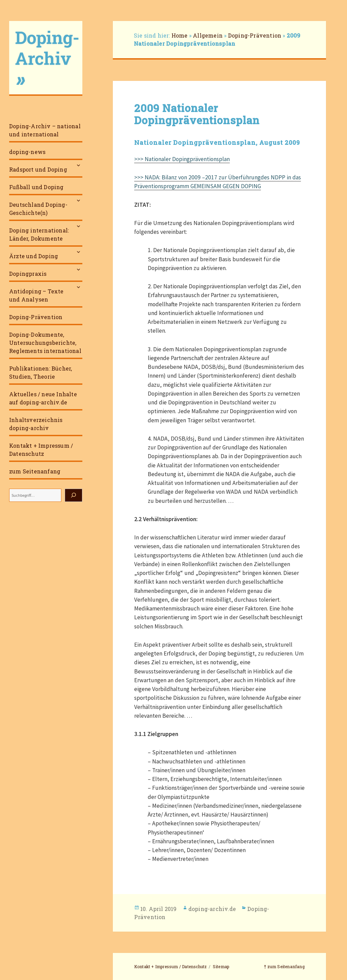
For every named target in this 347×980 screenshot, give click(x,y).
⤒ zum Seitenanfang (284, 966)
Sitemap (221, 966)
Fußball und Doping (36, 187)
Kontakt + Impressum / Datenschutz (41, 450)
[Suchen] (74, 495)
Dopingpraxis (28, 274)
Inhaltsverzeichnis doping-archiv (36, 424)
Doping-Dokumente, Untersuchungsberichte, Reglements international (45, 343)
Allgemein (208, 35)
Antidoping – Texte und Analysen (36, 295)
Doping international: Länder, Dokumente (39, 234)
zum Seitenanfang (35, 471)
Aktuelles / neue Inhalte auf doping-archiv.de (43, 398)
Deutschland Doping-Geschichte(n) (38, 209)
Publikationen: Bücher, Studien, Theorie (40, 372)
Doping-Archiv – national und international (45, 130)
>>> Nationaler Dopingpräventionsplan (182, 159)
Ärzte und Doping (34, 256)
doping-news (27, 152)
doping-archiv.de (212, 909)
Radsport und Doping (38, 169)
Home (180, 35)
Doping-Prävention (36, 317)
